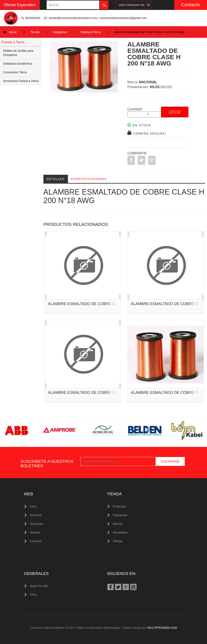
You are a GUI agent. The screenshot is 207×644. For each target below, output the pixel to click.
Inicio (33, 506)
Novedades (120, 532)
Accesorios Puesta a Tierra (21, 81)
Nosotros (36, 515)
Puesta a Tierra (13, 42)
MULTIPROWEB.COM (162, 628)
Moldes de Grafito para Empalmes (18, 53)
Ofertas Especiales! (20, 5)
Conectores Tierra (15, 72)
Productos (119, 506)
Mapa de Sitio (39, 586)
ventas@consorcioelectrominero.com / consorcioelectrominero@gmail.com (98, 18)
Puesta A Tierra (91, 32)
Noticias (35, 532)
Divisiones (37, 524)
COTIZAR (175, 112)
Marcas (118, 524)
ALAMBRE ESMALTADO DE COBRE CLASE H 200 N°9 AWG (101, 304)
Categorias (60, 32)
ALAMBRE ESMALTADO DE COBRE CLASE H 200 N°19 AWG (102, 393)
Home (13, 32)
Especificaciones (89, 179)
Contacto (191, 5)
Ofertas (118, 541)
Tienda (35, 32)
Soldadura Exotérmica (18, 64)
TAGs (34, 595)
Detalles (56, 179)
